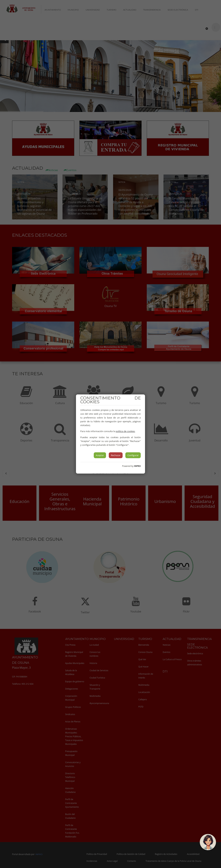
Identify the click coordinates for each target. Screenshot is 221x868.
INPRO (137, 466)
